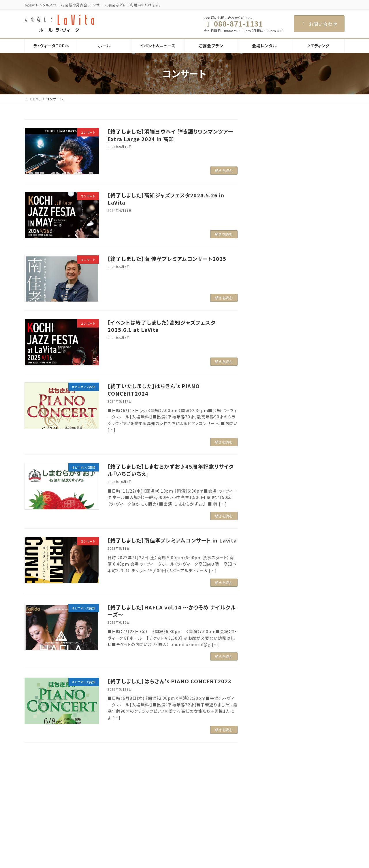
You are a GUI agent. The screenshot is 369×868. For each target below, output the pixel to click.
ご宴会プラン (148, 819)
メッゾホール (151, 849)
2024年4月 (271, 351)
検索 (330, 125)
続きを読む (224, 170)
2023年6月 (271, 399)
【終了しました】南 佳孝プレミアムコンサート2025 (167, 259)
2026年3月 (271, 246)
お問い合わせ (319, 24)
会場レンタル (148, 829)
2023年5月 (271, 410)
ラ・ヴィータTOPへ (153, 789)
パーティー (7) (273, 203)
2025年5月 (271, 270)
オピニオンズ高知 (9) (280, 179)
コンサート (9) (273, 191)
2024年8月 (271, 328)
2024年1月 (271, 363)
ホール (143, 799)
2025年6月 (271, 258)
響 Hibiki (149, 859)
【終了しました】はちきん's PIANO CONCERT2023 (170, 681)
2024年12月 (272, 293)
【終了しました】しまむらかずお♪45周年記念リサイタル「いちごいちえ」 (171, 470)
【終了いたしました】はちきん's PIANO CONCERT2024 (154, 389)
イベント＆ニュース (153, 809)
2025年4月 (271, 281)
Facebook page (294, 796)
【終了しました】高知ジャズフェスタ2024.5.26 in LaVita (166, 199)
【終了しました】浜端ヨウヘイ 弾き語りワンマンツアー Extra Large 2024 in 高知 (170, 135)
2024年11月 (272, 305)
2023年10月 (272, 375)
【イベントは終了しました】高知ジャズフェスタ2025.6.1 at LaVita (161, 326)
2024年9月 (271, 317)
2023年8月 (271, 387)
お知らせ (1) (271, 167)
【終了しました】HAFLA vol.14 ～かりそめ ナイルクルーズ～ (172, 611)
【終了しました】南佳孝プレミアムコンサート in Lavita (172, 540)
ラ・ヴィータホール (156, 839)
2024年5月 (271, 340)
